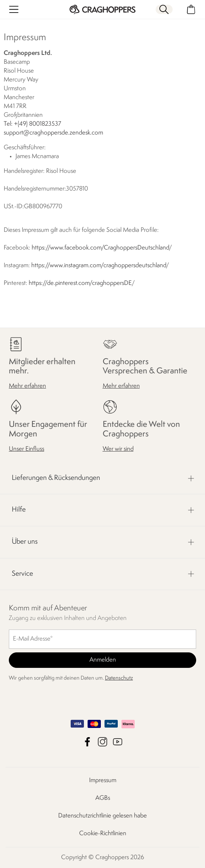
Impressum (103, 780)
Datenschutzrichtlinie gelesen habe (102, 816)
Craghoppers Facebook (87, 742)
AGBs (103, 798)
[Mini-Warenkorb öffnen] (191, 9)
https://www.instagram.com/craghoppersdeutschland (99, 266)
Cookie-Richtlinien (103, 834)
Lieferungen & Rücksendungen (56, 478)
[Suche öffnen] (164, 9)
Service (22, 574)
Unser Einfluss (26, 449)
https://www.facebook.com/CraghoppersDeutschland (100, 248)
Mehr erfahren (27, 386)
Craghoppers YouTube (118, 742)
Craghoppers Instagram (102, 742)
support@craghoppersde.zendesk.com (53, 133)
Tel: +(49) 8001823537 (32, 124)
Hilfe (19, 510)
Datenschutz (119, 678)
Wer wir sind (118, 449)
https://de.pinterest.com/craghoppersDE (80, 283)
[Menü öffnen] (14, 9)
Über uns (25, 542)
